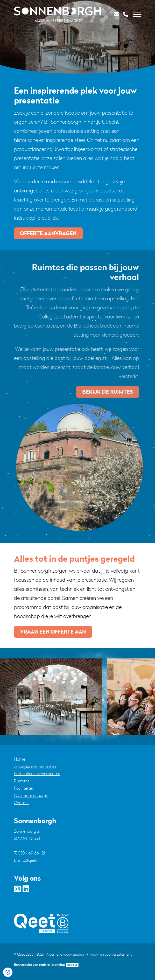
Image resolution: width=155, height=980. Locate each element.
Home (20, 759)
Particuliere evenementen (37, 774)
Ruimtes (22, 781)
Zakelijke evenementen (35, 766)
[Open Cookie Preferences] (8, 972)
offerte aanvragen (48, 233)
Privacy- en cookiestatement (109, 954)
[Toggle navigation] (137, 14)
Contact (22, 803)
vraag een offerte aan (53, 632)
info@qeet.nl (29, 860)
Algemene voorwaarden (65, 954)
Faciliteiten (24, 788)
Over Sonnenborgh (31, 795)
